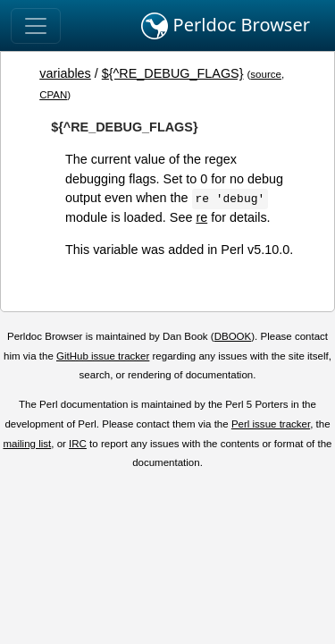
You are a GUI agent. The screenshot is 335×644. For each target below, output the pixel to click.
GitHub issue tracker (103, 356)
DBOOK (233, 336)
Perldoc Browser (226, 26)
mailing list (27, 444)
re (201, 217)
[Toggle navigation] (36, 26)
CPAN (53, 95)
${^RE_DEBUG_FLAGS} (173, 73)
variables (65, 73)
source (266, 74)
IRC (78, 444)
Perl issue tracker (271, 424)
